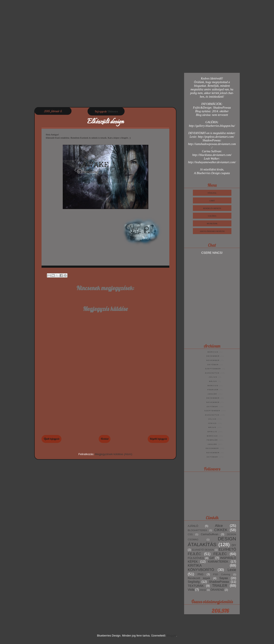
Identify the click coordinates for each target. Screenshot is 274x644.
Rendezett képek (199, 578)
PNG (200, 574)
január (212, 394)
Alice (219, 526)
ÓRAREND (217, 590)
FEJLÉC (220, 554)
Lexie (232, 570)
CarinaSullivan (209, 534)
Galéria (212, 216)
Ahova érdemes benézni (212, 231)
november (213, 360)
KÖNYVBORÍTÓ (201, 570)
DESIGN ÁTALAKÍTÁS (212, 542)
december (213, 356)
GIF (212, 558)
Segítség (194, 582)
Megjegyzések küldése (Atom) (114, 454)
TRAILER (220, 586)
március (213, 352)
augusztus (212, 373)
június (212, 423)
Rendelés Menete (212, 208)
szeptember (213, 369)
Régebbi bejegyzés (158, 439)
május (213, 381)
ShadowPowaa (219, 582)
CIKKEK (221, 530)
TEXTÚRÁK (196, 586)
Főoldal (105, 439)
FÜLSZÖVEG (196, 558)
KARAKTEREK (218, 562)
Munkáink (212, 224)
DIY (234, 545)
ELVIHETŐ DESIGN (203, 550)
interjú (203, 590)
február (213, 390)
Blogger (171, 636)
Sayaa (223, 578)
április (212, 432)
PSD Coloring (222, 574)
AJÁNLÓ (193, 526)
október (213, 365)
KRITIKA (195, 566)
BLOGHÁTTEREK (197, 530)
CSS (190, 534)
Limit (212, 201)
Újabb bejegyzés (51, 439)
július (213, 377)
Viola (191, 590)
